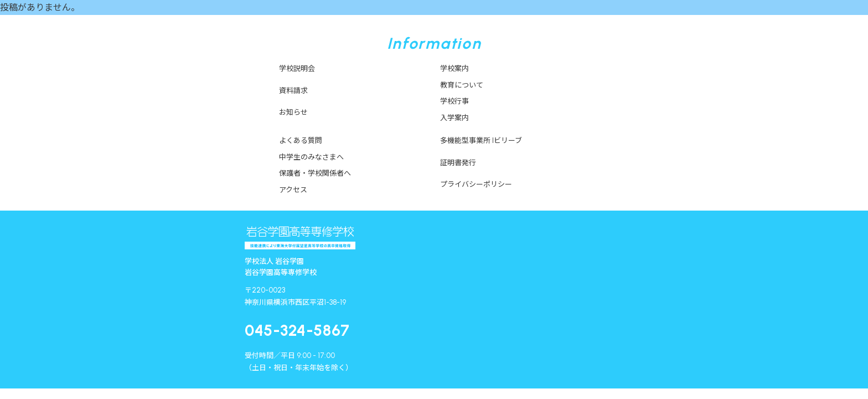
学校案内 (454, 68)
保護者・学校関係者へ (315, 173)
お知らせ (293, 112)
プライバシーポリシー (476, 184)
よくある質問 (301, 140)
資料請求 (293, 91)
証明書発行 (458, 163)
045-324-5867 (297, 330)
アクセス (293, 190)
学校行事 (454, 101)
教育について (462, 85)
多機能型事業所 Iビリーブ (481, 140)
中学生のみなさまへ (311, 157)
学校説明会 (297, 68)
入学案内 (454, 118)
